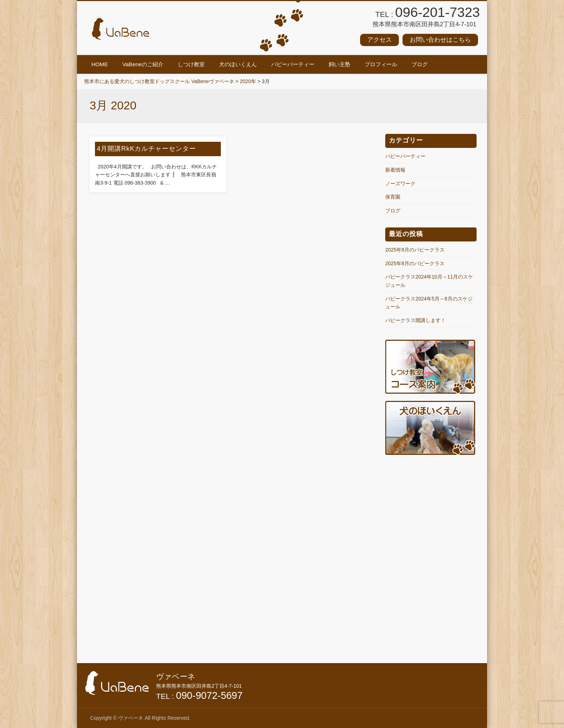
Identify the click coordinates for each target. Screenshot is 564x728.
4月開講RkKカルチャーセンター (146, 149)
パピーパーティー (293, 64)
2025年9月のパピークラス (415, 250)
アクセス (379, 40)
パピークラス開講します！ (415, 320)
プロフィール (381, 64)
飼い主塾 (340, 64)
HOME (100, 64)
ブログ (420, 64)
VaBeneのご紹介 (143, 64)
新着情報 (395, 170)
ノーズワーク (400, 184)
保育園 (393, 197)
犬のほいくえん (238, 64)
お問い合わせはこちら (440, 40)
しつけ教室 (191, 64)
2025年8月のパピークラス (415, 263)
